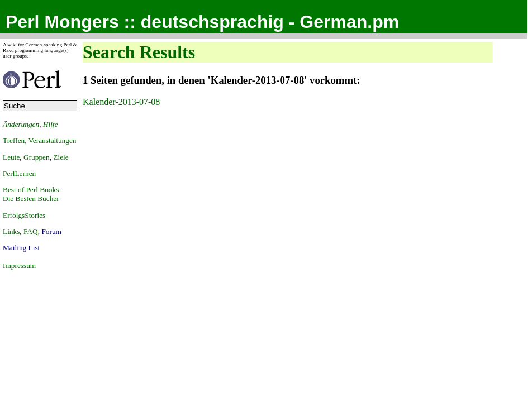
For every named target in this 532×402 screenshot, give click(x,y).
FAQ (31, 231)
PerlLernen (19, 173)
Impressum (19, 265)
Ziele (61, 157)
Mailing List (21, 248)
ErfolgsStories (24, 215)
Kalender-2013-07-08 (121, 102)
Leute (11, 157)
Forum (51, 231)
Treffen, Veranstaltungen (40, 140)
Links (11, 231)
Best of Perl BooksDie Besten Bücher (31, 194)
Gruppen (37, 157)
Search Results (139, 52)
